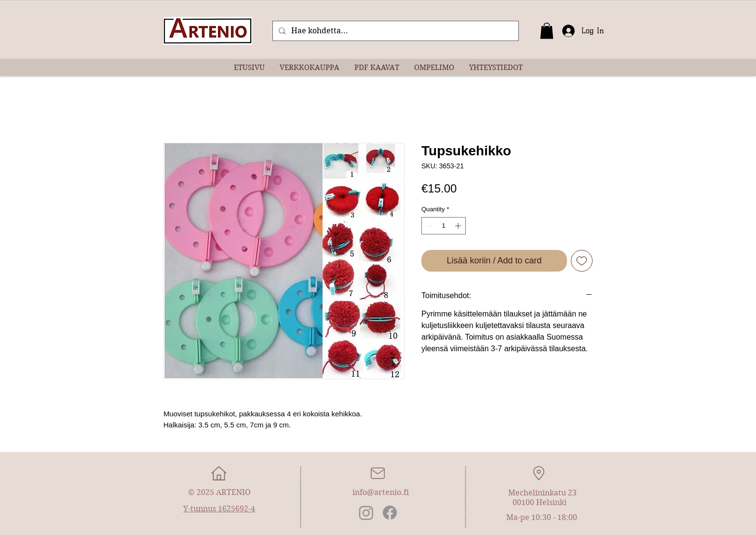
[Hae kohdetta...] (395, 31)
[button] (547, 31)
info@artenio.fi (381, 492)
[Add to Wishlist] (582, 261)
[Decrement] (429, 226)
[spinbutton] (444, 226)
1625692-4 (236, 509)
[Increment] (459, 226)
